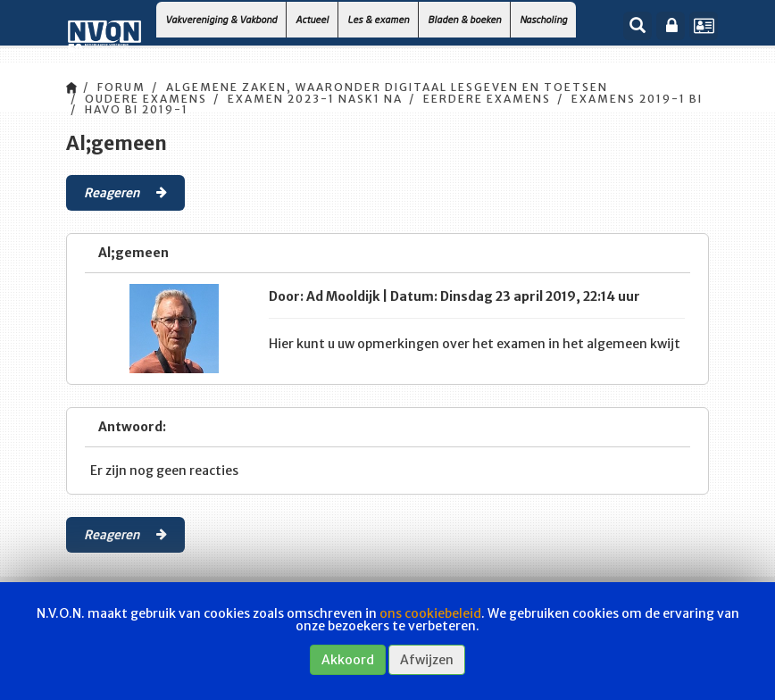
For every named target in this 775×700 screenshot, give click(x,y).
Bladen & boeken (464, 19)
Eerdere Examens (487, 99)
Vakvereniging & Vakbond (221, 19)
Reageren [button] (125, 192)
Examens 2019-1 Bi (637, 99)
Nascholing (543, 19)
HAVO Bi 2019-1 (137, 109)
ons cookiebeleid (430, 613)
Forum (121, 87)
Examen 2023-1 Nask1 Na (315, 99)
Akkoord (348, 660)
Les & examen (378, 19)
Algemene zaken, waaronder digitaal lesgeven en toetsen (387, 87)
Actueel (312, 19)
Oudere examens (146, 99)
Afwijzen (427, 660)
